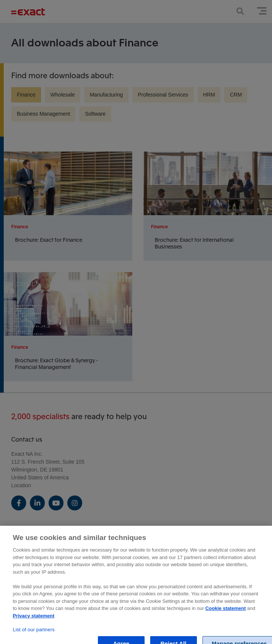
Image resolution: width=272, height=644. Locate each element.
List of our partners (34, 633)
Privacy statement (33, 619)
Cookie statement (225, 612)
